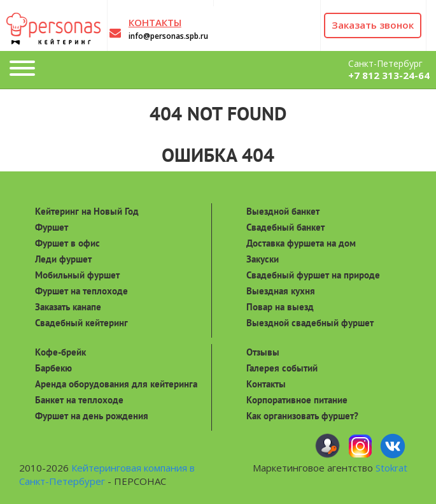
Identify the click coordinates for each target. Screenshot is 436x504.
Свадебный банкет (285, 227)
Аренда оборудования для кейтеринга (116, 384)
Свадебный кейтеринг (81, 323)
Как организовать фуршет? (302, 416)
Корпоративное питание (297, 400)
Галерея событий (282, 368)
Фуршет (52, 227)
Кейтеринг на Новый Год (87, 211)
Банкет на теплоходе (79, 400)
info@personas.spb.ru (168, 36)
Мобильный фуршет (77, 275)
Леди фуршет (63, 259)
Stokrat (391, 468)
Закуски (263, 259)
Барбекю (53, 368)
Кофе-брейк (60, 352)
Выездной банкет (283, 211)
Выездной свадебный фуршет (310, 323)
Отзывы (263, 352)
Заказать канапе (68, 307)
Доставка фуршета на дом (301, 243)
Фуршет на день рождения (92, 416)
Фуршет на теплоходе (81, 291)
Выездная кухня (281, 291)
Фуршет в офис (67, 243)
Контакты (266, 384)
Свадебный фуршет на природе (313, 275)
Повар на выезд (280, 307)
